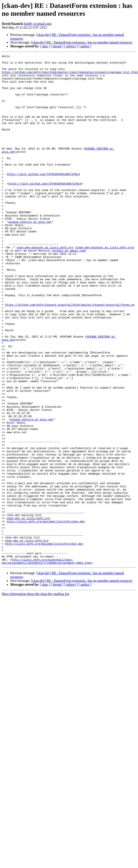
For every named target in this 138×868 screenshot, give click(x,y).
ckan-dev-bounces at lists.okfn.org (45, 286)
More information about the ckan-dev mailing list (35, 696)
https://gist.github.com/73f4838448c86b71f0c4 (43, 198)
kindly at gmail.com (38, 24)
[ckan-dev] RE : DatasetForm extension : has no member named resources (82, 42)
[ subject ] (71, 46)
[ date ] (45, 46)
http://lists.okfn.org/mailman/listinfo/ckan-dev (46, 615)
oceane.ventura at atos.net (30, 256)
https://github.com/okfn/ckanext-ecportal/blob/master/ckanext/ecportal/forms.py (70, 355)
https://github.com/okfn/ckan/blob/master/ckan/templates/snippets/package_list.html (70, 76)
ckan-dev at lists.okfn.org (28, 611)
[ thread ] (57, 46)
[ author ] (85, 46)
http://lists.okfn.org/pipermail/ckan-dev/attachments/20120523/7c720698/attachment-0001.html (47, 663)
